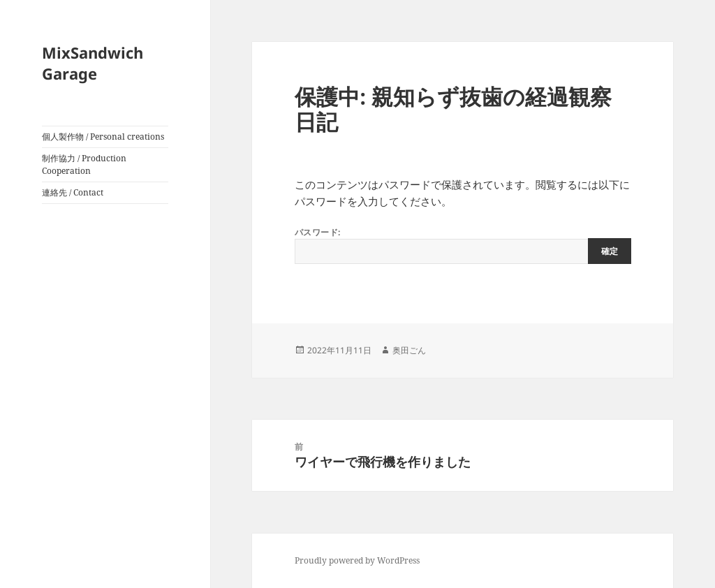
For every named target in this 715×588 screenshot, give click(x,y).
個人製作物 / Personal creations (103, 137)
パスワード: (463, 245)
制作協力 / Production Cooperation (84, 164)
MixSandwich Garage (93, 63)
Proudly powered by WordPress (357, 560)
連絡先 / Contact (73, 192)
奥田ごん (409, 350)
